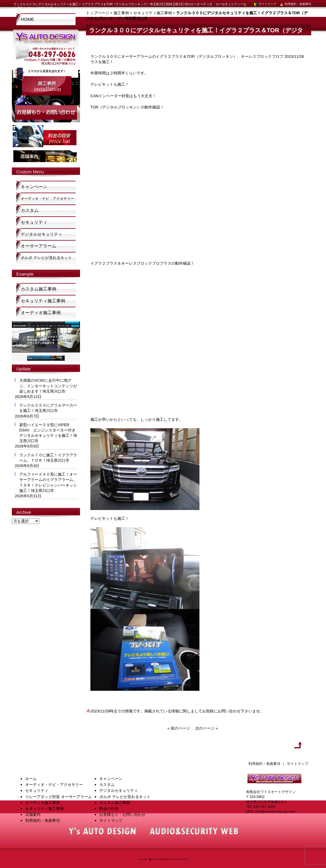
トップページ (98, 13)
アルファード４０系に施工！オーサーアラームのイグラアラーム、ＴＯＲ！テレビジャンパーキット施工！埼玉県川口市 (48, 482)
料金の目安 (109, 809)
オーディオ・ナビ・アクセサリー (47, 199)
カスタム (30, 210)
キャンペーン (34, 187)
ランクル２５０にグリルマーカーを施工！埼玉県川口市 (48, 408)
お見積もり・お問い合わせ (122, 815)
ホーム (31, 779)
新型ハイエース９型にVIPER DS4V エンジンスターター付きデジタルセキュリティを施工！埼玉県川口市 (48, 433)
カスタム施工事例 (39, 289)
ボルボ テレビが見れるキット (46, 258)
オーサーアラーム (39, 246)
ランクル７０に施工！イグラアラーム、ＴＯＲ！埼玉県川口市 (48, 458)
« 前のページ (179, 728)
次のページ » (207, 728)
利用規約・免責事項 (295, 4)
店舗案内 (33, 815)
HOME (27, 19)
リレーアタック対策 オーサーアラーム (59, 797)
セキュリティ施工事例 (153, 13)
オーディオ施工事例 (41, 312)
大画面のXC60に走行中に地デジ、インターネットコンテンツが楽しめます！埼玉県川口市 (48, 386)
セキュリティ (34, 222)
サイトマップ (265, 4)
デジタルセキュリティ (41, 234)
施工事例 (121, 13)
